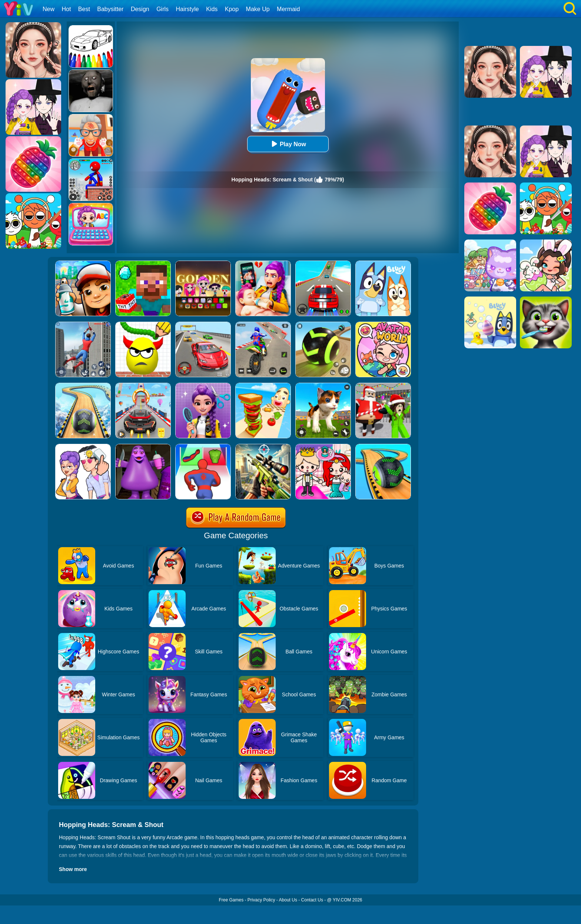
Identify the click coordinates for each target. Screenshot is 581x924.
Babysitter (110, 9)
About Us (288, 900)
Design (140, 9)
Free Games (231, 900)
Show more (73, 869)
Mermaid (288, 9)
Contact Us (312, 900)
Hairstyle (187, 9)
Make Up (258, 9)
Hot (66, 9)
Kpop (232, 9)
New (49, 9)
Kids (212, 9)
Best (84, 9)
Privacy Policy (261, 900)
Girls (162, 9)
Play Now (288, 144)
